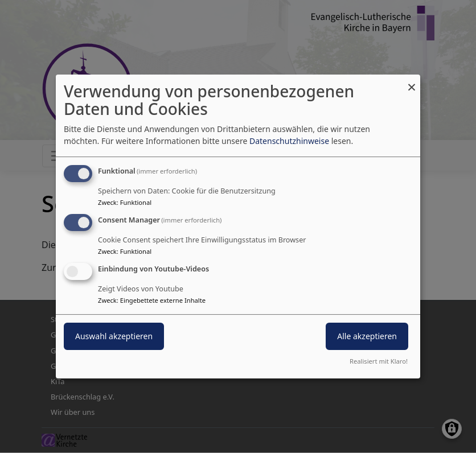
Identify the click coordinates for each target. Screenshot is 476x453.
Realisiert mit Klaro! (379, 361)
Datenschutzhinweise (289, 141)
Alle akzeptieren (367, 336)
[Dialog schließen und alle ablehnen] (412, 82)
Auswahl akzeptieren (114, 336)
